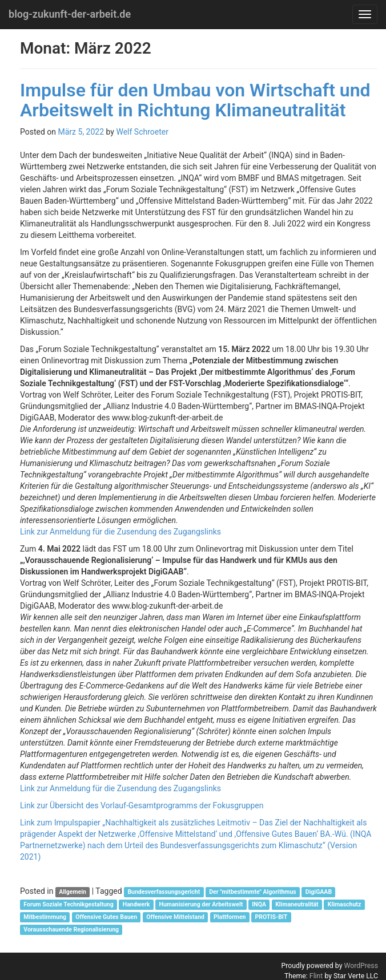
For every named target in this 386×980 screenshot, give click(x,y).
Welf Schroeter (142, 132)
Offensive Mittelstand (175, 917)
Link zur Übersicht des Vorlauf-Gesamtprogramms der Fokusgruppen (142, 805)
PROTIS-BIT (272, 917)
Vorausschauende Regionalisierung (71, 930)
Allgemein (73, 892)
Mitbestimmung (45, 917)
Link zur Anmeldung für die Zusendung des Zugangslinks (120, 532)
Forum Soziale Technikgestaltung (68, 904)
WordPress (361, 966)
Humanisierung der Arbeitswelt (201, 904)
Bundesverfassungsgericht (164, 892)
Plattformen (230, 917)
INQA (259, 904)
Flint (316, 976)
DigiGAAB (319, 892)
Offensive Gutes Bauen (106, 917)
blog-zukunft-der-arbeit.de (70, 14)
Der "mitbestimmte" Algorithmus (252, 892)
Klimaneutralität (297, 904)
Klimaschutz (344, 904)
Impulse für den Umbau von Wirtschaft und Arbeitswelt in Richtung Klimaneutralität (195, 100)
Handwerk (136, 904)
